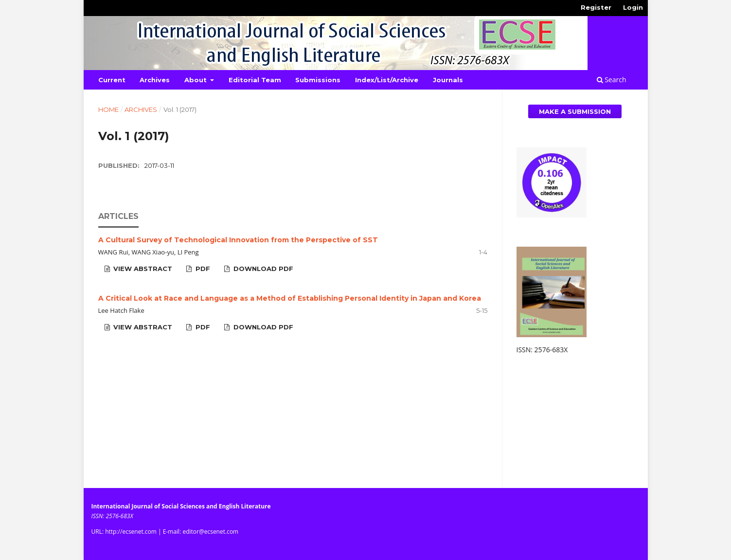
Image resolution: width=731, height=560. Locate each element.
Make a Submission (575, 111)
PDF (202, 269)
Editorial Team (255, 80)
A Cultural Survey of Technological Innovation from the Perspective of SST (238, 240)
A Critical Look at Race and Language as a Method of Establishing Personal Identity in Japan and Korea (290, 298)
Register (596, 7)
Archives (155, 80)
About (196, 80)
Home (108, 109)
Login (633, 7)
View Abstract (142, 269)
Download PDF (262, 269)
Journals (448, 80)
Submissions (318, 80)
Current (112, 80)
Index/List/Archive (387, 80)
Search (612, 80)
